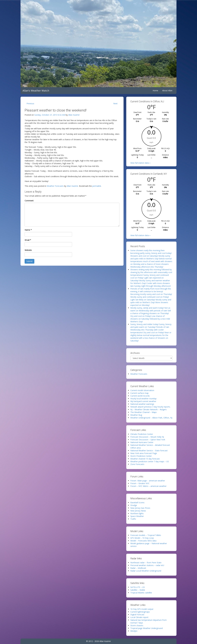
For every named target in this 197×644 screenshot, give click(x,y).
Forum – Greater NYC (140, 483)
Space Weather (137, 516)
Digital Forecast (137, 615)
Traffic (133, 519)
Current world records (140, 396)
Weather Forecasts (55, 186)
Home (155, 90)
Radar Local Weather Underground (146, 571)
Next (115, 103)
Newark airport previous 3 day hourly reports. (150, 407)
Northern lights (137, 513)
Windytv (134, 631)
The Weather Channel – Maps (144, 412)
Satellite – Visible (138, 590)
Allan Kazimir (74, 115)
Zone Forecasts (137, 464)
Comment (29, 201)
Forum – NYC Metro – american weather (148, 486)
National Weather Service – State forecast (149, 451)
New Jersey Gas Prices (140, 508)
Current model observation (142, 390)
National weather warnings (142, 404)
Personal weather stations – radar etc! (147, 565)
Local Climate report (139, 617)
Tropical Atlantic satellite (141, 593)
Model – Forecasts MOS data (143, 541)
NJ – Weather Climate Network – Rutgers (149, 409)
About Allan (167, 90)
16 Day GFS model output (142, 609)
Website (28, 250)
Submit (29, 261)
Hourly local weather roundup (143, 399)
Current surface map (139, 393)
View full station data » (140, 163)
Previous (30, 103)
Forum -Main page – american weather (148, 481)
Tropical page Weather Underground (147, 628)
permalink (97, 186)
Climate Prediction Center (142, 434)
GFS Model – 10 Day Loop (142, 538)
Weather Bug (136, 415)
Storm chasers (137, 625)
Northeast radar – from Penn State (146, 563)
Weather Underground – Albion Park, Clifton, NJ (151, 418)
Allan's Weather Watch (36, 91)
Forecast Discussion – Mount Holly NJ (147, 437)
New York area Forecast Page (144, 453)
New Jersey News (138, 511)
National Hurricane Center (142, 442)
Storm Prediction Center (141, 456)
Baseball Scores (137, 502)
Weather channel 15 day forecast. (145, 459)
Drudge (134, 505)
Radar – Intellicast (138, 568)
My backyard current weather (143, 401)
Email (28, 240)
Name (28, 230)
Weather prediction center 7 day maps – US (150, 461)
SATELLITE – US (138, 587)
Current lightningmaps (140, 612)
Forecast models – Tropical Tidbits (146, 535)
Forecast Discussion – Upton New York (148, 440)
